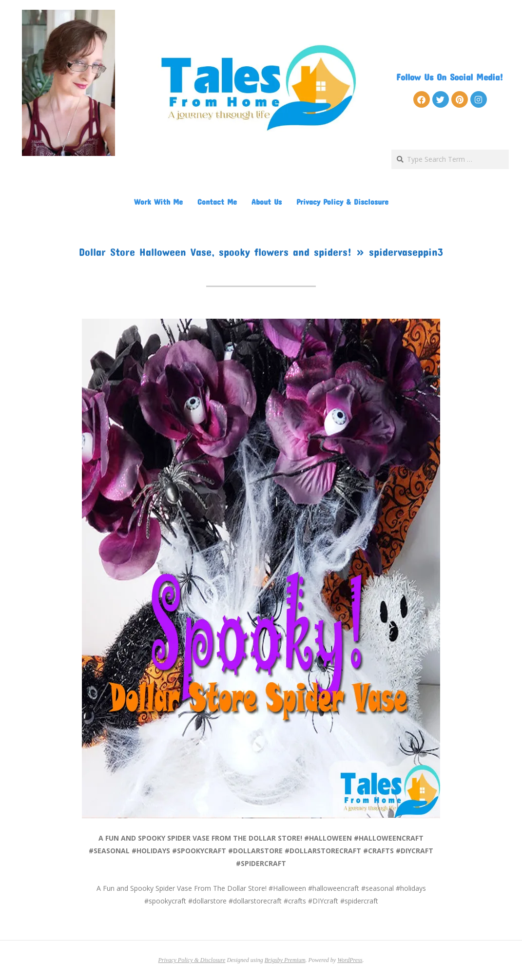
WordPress (350, 960)
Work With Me (158, 202)
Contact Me (217, 202)
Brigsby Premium (285, 960)
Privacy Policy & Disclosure (342, 202)
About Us (267, 202)
